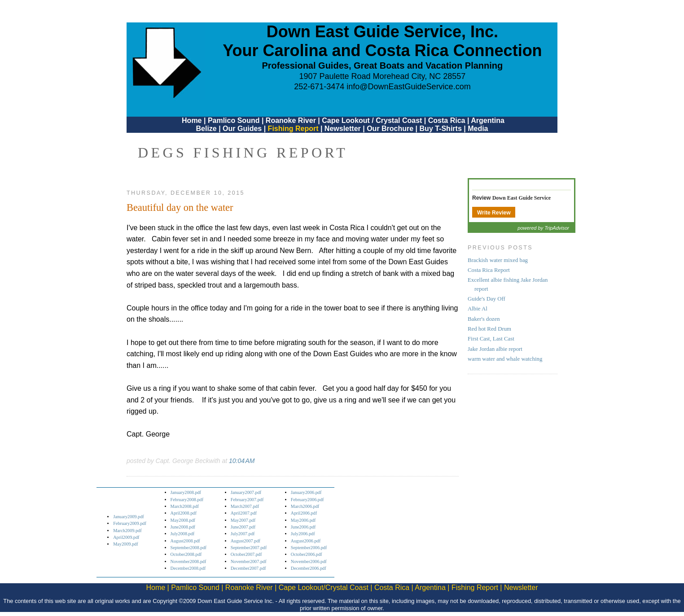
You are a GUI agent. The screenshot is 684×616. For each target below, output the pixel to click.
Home (192, 120)
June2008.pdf (183, 527)
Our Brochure (390, 129)
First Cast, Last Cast (491, 339)
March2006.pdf (305, 506)
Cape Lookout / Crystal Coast (372, 120)
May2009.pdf (125, 544)
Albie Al (478, 309)
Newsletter (343, 129)
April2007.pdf (244, 513)
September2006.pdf (309, 548)
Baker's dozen (484, 319)
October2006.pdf (307, 554)
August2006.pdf (306, 541)
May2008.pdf (183, 520)
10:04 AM (242, 461)
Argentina (488, 120)
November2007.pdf (249, 561)
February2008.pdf (187, 500)
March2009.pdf (127, 531)
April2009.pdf (126, 537)
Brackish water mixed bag (498, 260)
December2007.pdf (248, 568)
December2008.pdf (188, 568)
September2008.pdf (189, 548)
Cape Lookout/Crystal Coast (324, 588)
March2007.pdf (245, 506)
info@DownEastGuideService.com (408, 87)
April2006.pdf (304, 513)
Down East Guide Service (522, 198)
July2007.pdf (243, 534)
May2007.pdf (243, 520)
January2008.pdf (186, 492)
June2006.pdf (303, 527)
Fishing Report (294, 129)
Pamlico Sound (234, 120)
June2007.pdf (243, 527)
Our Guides (242, 129)
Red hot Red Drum (489, 329)
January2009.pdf (129, 517)
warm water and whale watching (505, 359)
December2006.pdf (309, 568)
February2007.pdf (247, 500)
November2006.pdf (309, 561)
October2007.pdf (246, 554)
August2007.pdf (246, 541)
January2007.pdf (246, 492)
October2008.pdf (186, 554)
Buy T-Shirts (441, 129)
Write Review (494, 213)
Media (478, 129)
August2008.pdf (185, 541)
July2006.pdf (303, 534)
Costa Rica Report (489, 270)
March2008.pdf (185, 506)
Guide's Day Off (487, 299)
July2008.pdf (183, 534)
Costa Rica (447, 120)
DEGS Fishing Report (243, 153)
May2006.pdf (303, 520)
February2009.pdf (130, 523)
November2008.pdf (189, 561)
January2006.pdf (306, 492)
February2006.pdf (307, 500)
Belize (206, 129)
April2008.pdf (184, 513)
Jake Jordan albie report (495, 349)
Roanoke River (291, 120)
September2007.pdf (249, 548)
